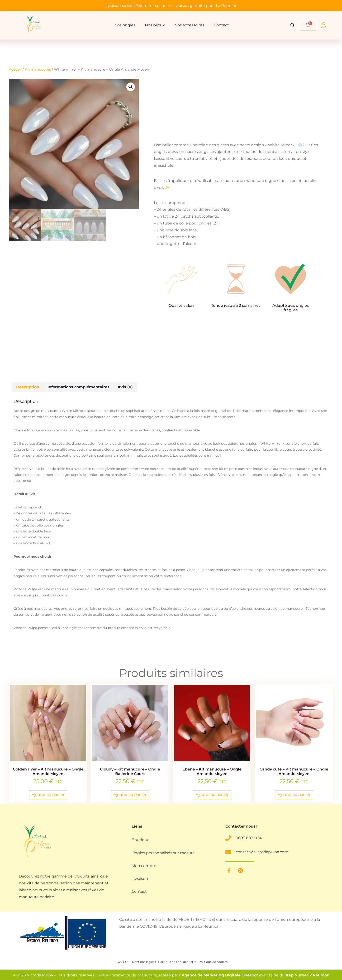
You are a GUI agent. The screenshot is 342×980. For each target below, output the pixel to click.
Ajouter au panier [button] (48, 795)
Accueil (15, 69)
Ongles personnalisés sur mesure (163, 853)
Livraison (140, 880)
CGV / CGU (122, 962)
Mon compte (144, 867)
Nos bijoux (155, 25)
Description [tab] (28, 387)
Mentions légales (144, 962)
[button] (131, 87)
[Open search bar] (293, 25)
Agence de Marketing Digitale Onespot (220, 976)
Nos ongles (125, 25)
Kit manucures (38, 69)
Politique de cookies (213, 962)
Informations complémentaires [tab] (78, 387)
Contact (221, 25)
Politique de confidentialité (177, 962)
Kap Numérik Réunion (308, 976)
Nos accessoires (189, 25)
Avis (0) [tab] (125, 387)
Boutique (141, 840)
